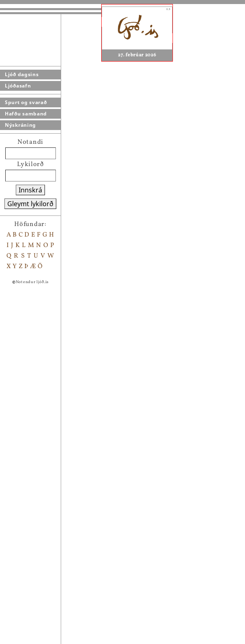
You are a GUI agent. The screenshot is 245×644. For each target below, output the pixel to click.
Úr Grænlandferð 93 (63, 597)
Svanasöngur (53, 618)
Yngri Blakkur (54, 533)
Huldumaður (52, 460)
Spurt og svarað (26, 102)
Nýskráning (20, 125)
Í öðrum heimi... (58, 639)
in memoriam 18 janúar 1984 (76, 554)
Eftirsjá (44, 523)
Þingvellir (48, 449)
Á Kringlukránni (59, 544)
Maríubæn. (49, 481)
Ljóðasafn (18, 86)
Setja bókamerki (60, 407)
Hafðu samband (26, 114)
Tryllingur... (52, 607)
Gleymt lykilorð (30, 204)
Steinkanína (183, 376)
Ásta (39, 565)
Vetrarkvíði (50, 512)
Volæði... (46, 628)
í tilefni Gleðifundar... (67, 576)
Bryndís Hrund (56, 586)
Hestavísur (49, 491)
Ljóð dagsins (22, 74)
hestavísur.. (51, 470)
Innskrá (30, 190)
